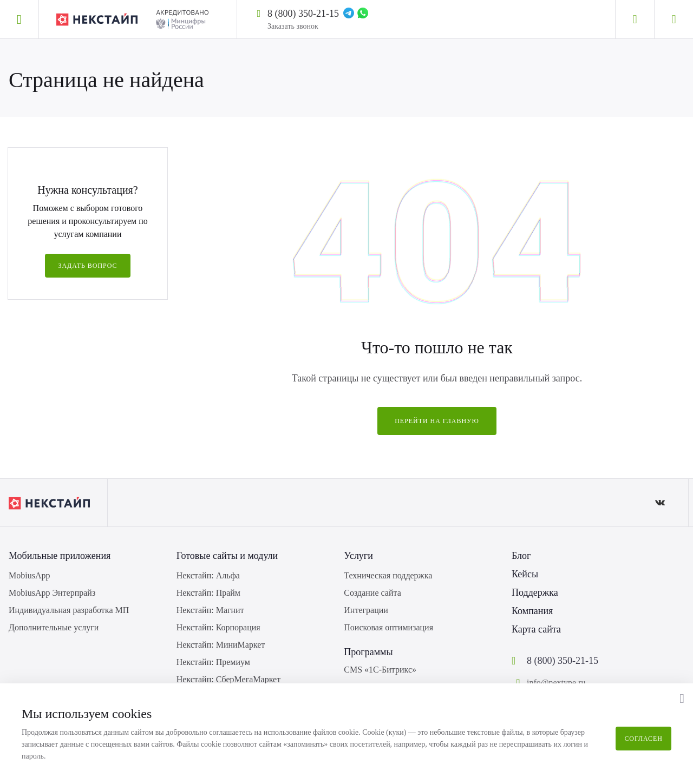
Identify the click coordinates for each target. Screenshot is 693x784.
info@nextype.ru (556, 683)
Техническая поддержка (388, 575)
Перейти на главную (437, 421)
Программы (368, 652)
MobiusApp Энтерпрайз (52, 593)
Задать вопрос (87, 266)
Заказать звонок (293, 26)
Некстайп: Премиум (213, 662)
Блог (521, 556)
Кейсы (525, 574)
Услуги (358, 556)
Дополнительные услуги (54, 627)
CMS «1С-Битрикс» (380, 670)
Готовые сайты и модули (227, 556)
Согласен (643, 739)
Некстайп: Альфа (208, 575)
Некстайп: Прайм (208, 593)
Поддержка (535, 592)
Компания (532, 611)
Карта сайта (536, 629)
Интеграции (366, 610)
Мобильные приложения (60, 556)
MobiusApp (29, 575)
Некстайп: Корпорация (218, 627)
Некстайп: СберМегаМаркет (228, 679)
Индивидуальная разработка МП (69, 610)
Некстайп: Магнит (210, 610)
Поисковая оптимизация (388, 627)
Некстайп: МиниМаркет (221, 645)
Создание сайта (372, 593)
